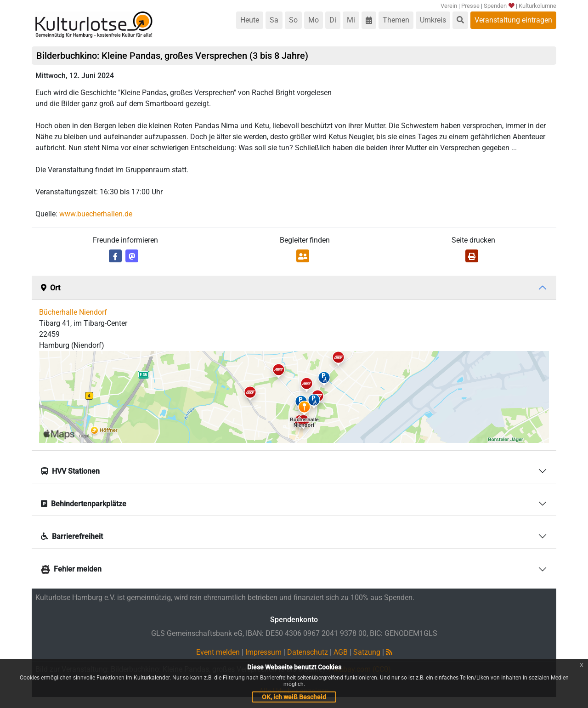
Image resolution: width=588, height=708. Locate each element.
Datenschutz (308, 652)
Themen (396, 20)
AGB (341, 652)
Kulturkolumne (537, 6)
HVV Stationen (70, 471)
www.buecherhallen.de (96, 214)
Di (333, 20)
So (293, 20)
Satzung (367, 652)
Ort (51, 288)
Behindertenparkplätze (84, 504)
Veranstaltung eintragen (513, 20)
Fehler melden (71, 569)
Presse (470, 6)
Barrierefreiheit (72, 536)
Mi (351, 20)
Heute (250, 20)
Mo (314, 20)
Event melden (218, 652)
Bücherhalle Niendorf (73, 312)
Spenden (499, 6)
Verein (449, 6)
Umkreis (433, 20)
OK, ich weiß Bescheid (294, 697)
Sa (274, 20)
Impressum (263, 652)
